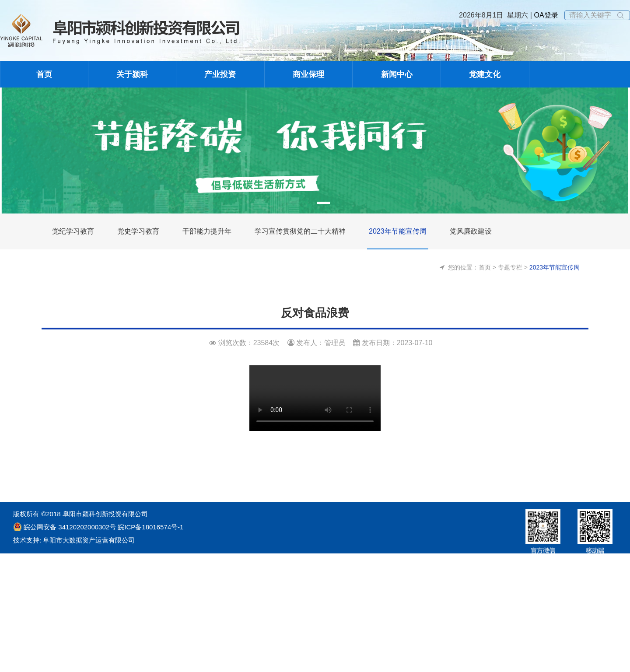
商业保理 (308, 74)
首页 (44, 74)
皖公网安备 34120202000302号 (70, 527)
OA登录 (545, 15)
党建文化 (485, 74)
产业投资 (220, 74)
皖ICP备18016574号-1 (150, 527)
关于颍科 (132, 74)
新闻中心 (397, 74)
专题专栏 (510, 267)
